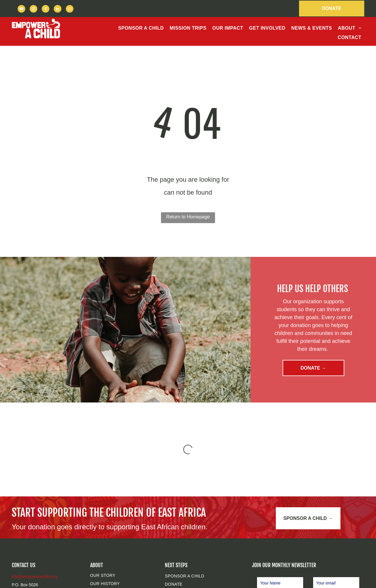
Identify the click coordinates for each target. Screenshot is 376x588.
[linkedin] (58, 10)
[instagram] (33, 10)
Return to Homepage (188, 217)
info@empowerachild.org (35, 577)
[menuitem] (141, 28)
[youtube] (21, 10)
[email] (70, 10)
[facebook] (46, 10)
